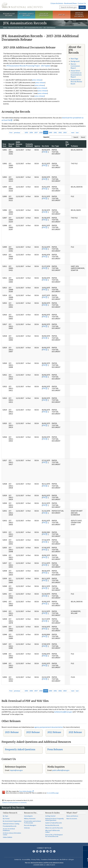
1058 (41, 132)
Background (75, 61)
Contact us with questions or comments (14, 803)
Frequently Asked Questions (20, 749)
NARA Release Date (19, 144)
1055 (26, 132)
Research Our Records (9, 15)
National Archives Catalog (11, 824)
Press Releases (55, 749)
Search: (46, 137)
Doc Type (55, 146)
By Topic (6, 816)
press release (37, 80)
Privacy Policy (36, 859)
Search (82, 7)
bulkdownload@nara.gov (63, 712)
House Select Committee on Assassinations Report (76, 74)
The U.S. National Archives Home (22, 5)
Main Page (74, 59)
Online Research (10, 813)
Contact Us (82, 3)
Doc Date (45, 146)
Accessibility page (53, 793)
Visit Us (62, 15)
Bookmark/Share (70, 3)
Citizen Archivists (57, 3)
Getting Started (50, 816)
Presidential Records (10, 826)
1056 (31, 132)
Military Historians (30, 819)
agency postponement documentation (49, 727)
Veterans (27, 828)
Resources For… (31, 813)
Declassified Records (52, 825)
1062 (60, 132)
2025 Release (12, 732)
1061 (55, 132)
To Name (74, 146)
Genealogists (28, 816)
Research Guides (53, 813)
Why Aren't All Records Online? (53, 831)
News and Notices (72, 816)
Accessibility (26, 859)
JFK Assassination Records (33, 28)
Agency (37, 146)
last (77, 132)
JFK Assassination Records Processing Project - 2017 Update (28, 66)
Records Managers (30, 825)
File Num (67, 144)
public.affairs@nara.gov (61, 770)
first (11, 132)
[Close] (85, 848)
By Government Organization (12, 821)
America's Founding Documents (79, 15)
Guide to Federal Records (54, 823)
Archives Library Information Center (12, 834)
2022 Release (54, 732)
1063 (65, 132)
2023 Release (33, 732)
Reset (83, 137)
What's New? (72, 813)
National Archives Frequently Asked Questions (54, 819)
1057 (36, 132)
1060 (50, 132)
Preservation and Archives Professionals (33, 822)
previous (17, 132)
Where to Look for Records (54, 828)
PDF (44, 152)
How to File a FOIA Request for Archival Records (54, 836)
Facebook (34, 851)
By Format (6, 819)
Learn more (69, 864)
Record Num (11, 145)
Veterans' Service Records (26, 15)
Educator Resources (44, 15)
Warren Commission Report (75, 66)
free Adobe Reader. (26, 791)
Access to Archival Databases (9, 830)
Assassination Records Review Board (76, 82)
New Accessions (72, 819)
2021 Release (75, 732)
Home (5, 28)
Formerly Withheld (29, 145)
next (73, 132)
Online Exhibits (8, 837)
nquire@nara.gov (16, 770)
